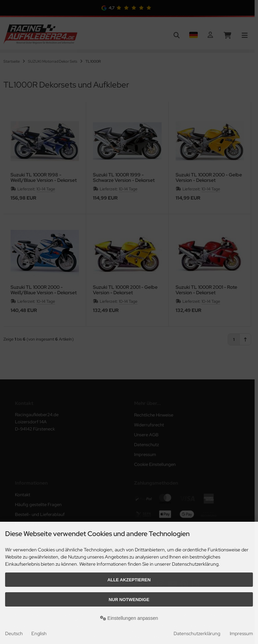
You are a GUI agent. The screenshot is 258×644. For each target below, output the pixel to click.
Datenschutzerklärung (197, 633)
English (39, 633)
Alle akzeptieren (129, 580)
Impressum (241, 633)
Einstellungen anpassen (129, 618)
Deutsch (14, 633)
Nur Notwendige (129, 600)
